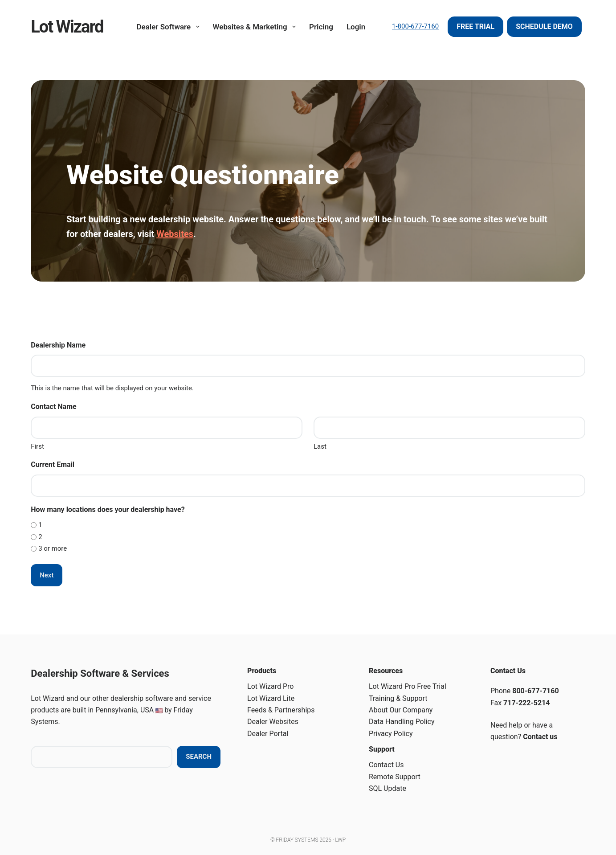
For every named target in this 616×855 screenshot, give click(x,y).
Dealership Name (58, 345)
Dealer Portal (268, 734)
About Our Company (401, 710)
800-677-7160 (535, 691)
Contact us (540, 737)
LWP (341, 840)
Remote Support (395, 777)
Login (356, 27)
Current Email (53, 464)
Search (199, 757)
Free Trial (475, 27)
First (37, 446)
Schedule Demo (544, 27)
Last (320, 446)
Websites (175, 234)
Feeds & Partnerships (281, 710)
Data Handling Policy (402, 722)
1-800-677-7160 (415, 26)
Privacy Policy (391, 734)
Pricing (321, 27)
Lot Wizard (67, 27)
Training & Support (398, 698)
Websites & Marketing (256, 27)
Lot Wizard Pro (270, 686)
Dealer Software (169, 27)
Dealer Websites (273, 722)
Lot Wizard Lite (271, 698)
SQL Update (388, 788)
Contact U (384, 765)
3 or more (53, 548)
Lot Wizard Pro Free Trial (408, 686)
